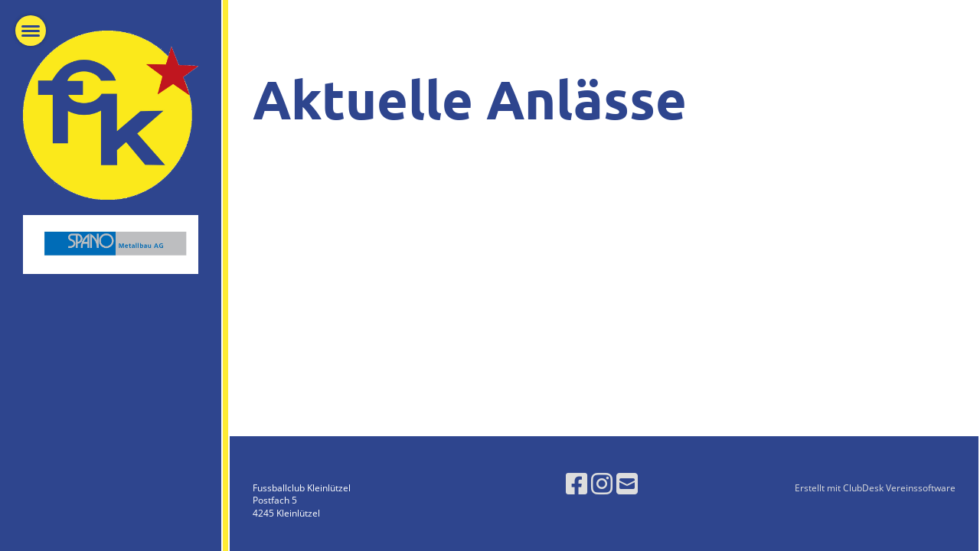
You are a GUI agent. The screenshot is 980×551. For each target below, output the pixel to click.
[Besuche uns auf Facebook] (577, 483)
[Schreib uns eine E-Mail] (627, 483)
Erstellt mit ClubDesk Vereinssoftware (875, 488)
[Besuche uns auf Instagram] (602, 483)
